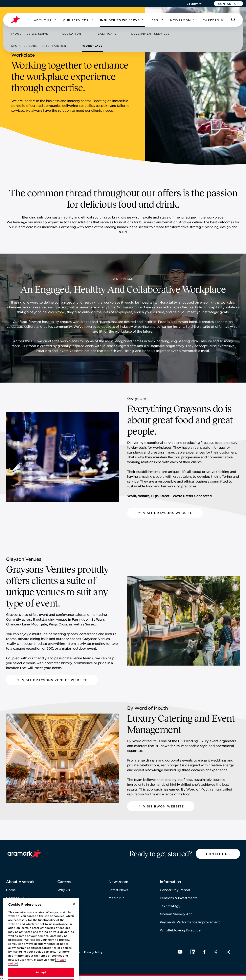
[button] (228, 4)
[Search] (233, 20)
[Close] (74, 916)
